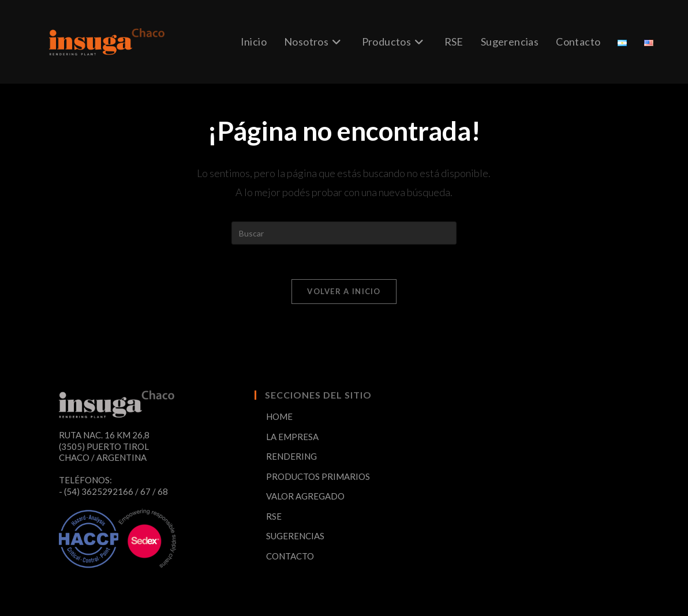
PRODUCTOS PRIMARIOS (318, 476)
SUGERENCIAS (295, 536)
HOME (279, 416)
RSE (274, 516)
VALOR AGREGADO (305, 496)
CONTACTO (290, 556)
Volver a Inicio (344, 291)
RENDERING (291, 456)
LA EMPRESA (292, 437)
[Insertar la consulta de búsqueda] (344, 233)
